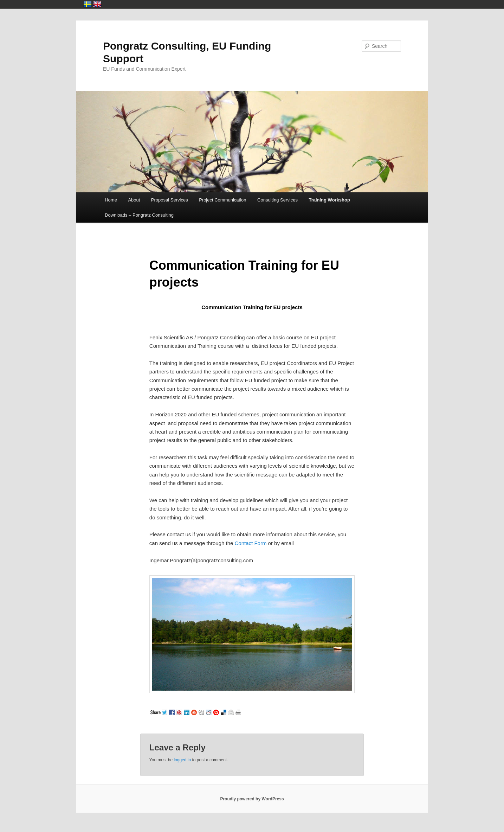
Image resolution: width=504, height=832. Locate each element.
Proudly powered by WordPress (252, 799)
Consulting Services (277, 200)
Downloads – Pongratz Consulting (139, 215)
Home (111, 200)
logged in (182, 760)
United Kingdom (97, 4)
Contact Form (251, 543)
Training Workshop (329, 200)
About (134, 200)
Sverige (88, 4)
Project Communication (222, 200)
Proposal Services (170, 200)
